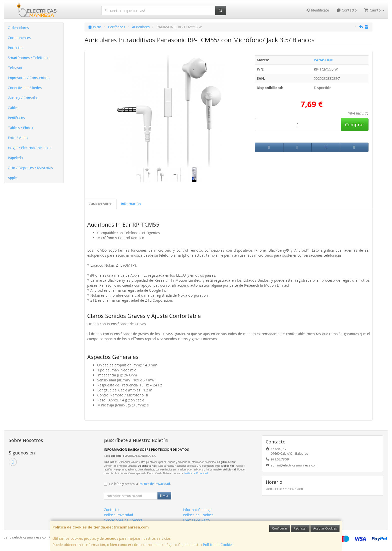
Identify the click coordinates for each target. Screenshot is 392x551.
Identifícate (317, 10)
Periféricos (16, 118)
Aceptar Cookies (325, 528)
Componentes (19, 38)
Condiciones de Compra (123, 520)
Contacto (347, 10)
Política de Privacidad (196, 473)
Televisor (15, 68)
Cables (13, 108)
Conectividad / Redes (25, 88)
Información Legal (197, 510)
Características (101, 204)
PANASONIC (324, 60)
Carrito (374, 10)
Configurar (280, 528)
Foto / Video (18, 138)
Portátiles (15, 48)
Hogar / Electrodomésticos (29, 148)
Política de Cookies (218, 545)
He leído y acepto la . (140, 484)
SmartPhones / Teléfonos (29, 58)
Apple (12, 178)
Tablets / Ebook (20, 128)
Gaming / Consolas (23, 98)
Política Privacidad (118, 515)
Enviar (164, 496)
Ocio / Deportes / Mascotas (30, 168)
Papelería (15, 158)
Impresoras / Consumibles (29, 78)
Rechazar (300, 528)
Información (131, 204)
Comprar (355, 125)
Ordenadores (18, 28)
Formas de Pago (196, 520)
